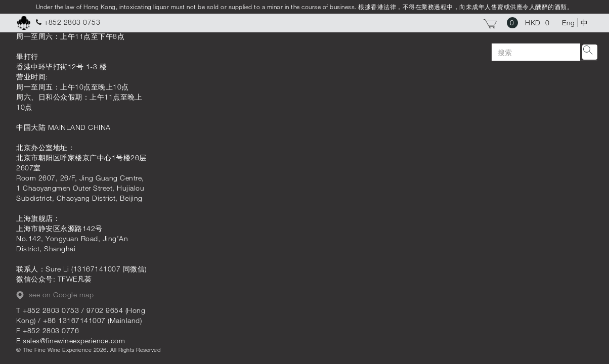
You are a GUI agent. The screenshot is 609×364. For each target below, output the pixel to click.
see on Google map (55, 295)
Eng (569, 22)
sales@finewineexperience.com (74, 340)
